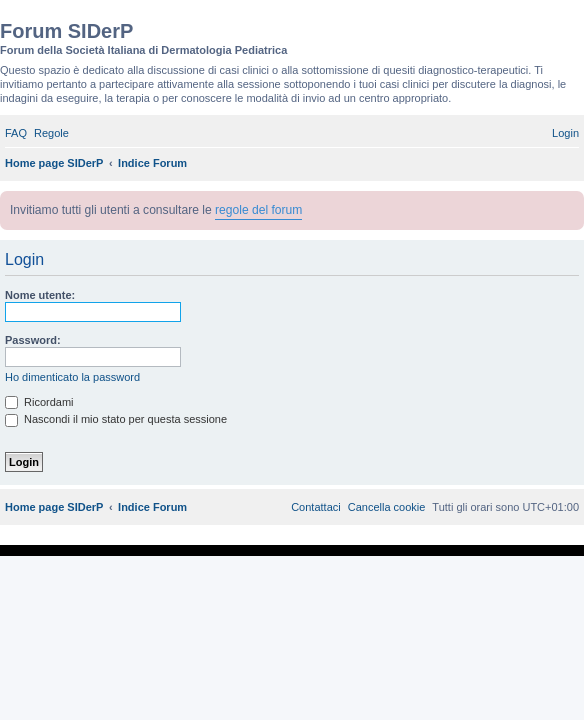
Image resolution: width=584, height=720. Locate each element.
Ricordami (39, 402)
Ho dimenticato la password (72, 377)
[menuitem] (16, 133)
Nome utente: (40, 295)
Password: (33, 340)
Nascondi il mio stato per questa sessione (116, 419)
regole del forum (258, 210)
